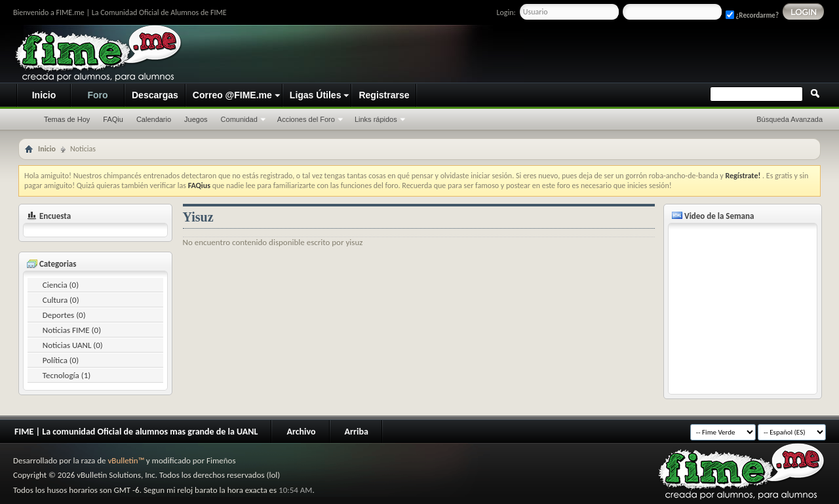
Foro (97, 95)
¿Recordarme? (752, 15)
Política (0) (61, 360)
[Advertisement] (581, 54)
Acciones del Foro (306, 119)
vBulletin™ (126, 460)
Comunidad (239, 119)
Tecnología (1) (67, 375)
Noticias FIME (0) (72, 330)
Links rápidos (376, 119)
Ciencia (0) (61, 285)
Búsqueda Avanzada (790, 119)
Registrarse (384, 95)
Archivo (301, 432)
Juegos (196, 119)
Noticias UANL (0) (73, 345)
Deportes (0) (64, 315)
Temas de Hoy (67, 119)
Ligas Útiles (316, 95)
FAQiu (113, 119)
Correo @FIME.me (232, 95)
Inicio (44, 95)
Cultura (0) (61, 300)
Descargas (155, 95)
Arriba (357, 432)
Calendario (154, 119)
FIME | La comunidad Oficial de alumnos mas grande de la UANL (136, 432)
